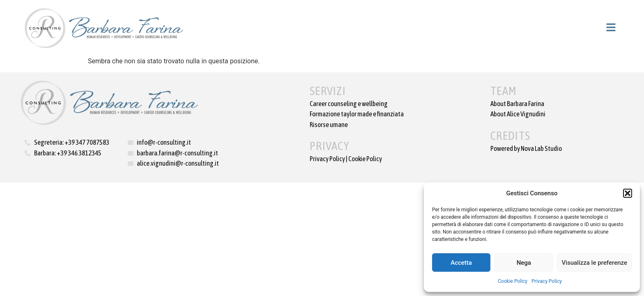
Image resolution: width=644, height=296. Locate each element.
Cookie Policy (513, 281)
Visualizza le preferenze (594, 263)
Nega (524, 263)
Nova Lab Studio (541, 148)
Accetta (461, 263)
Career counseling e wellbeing (349, 104)
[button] (628, 193)
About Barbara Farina (517, 104)
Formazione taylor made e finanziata (357, 114)
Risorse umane (329, 125)
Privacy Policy (547, 281)
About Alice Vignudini (518, 114)
